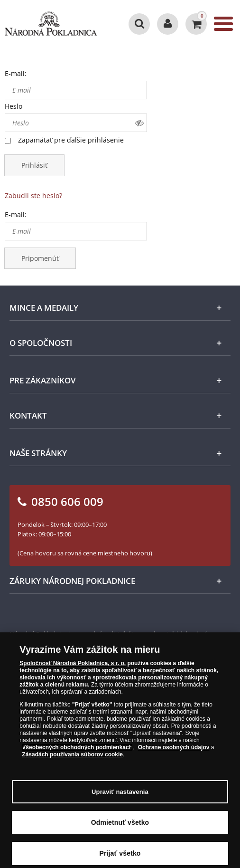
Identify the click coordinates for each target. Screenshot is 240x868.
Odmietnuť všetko (120, 831)
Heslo (14, 106)
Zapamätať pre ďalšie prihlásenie (71, 140)
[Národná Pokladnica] (51, 24)
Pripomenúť (40, 258)
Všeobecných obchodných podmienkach (77, 756)
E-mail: (16, 73)
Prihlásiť (34, 165)
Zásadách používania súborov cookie (72, 763)
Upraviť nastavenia (120, 800)
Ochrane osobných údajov (174, 756)
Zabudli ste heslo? (33, 196)
